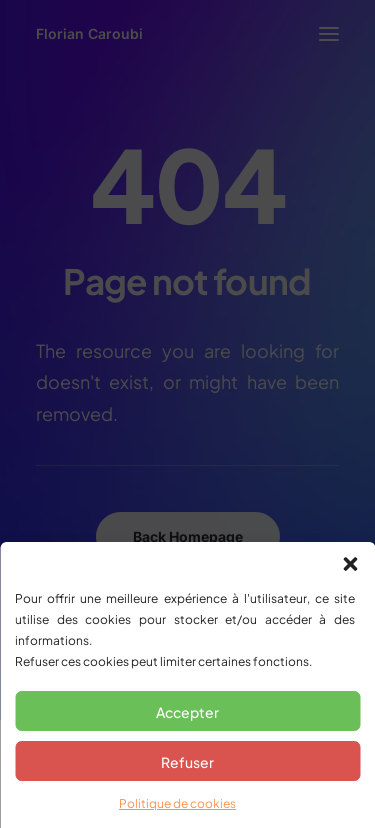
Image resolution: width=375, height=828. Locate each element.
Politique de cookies (177, 803)
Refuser (187, 762)
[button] (350, 564)
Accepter (187, 712)
